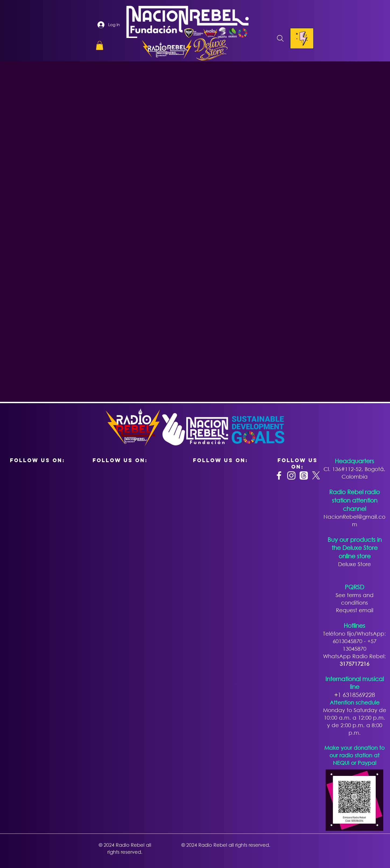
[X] (316, 475)
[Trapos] (304, 475)
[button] (100, 45)
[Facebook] (279, 475)
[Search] (280, 38)
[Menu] (302, 38)
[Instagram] (291, 475)
